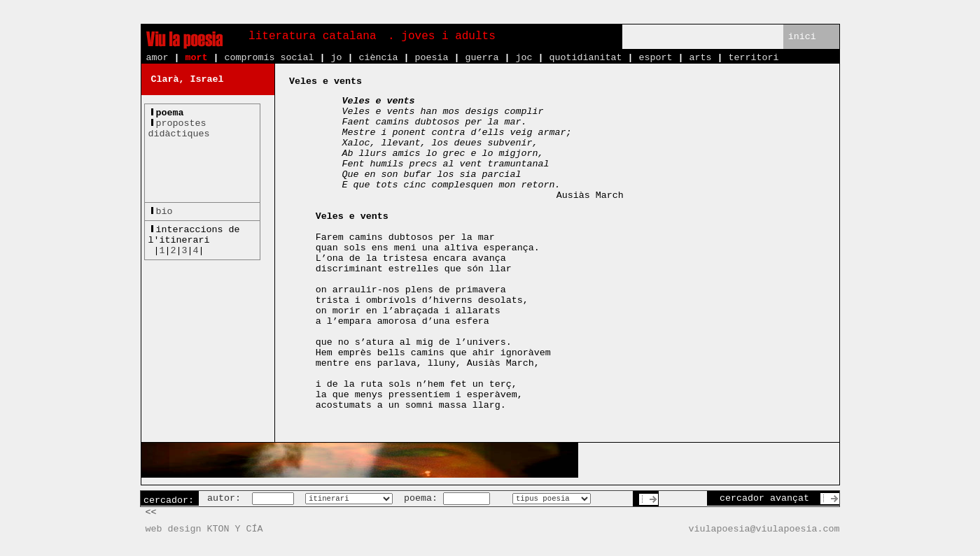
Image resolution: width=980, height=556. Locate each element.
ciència (378, 58)
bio (164, 212)
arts (700, 58)
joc (524, 58)
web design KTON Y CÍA (204, 529)
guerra (482, 58)
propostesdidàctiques (179, 129)
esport (655, 58)
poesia (431, 58)
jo (336, 58)
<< (151, 512)
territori (753, 58)
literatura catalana (312, 36)
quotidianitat (585, 58)
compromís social (269, 58)
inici (802, 37)
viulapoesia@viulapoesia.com (764, 529)
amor (157, 58)
